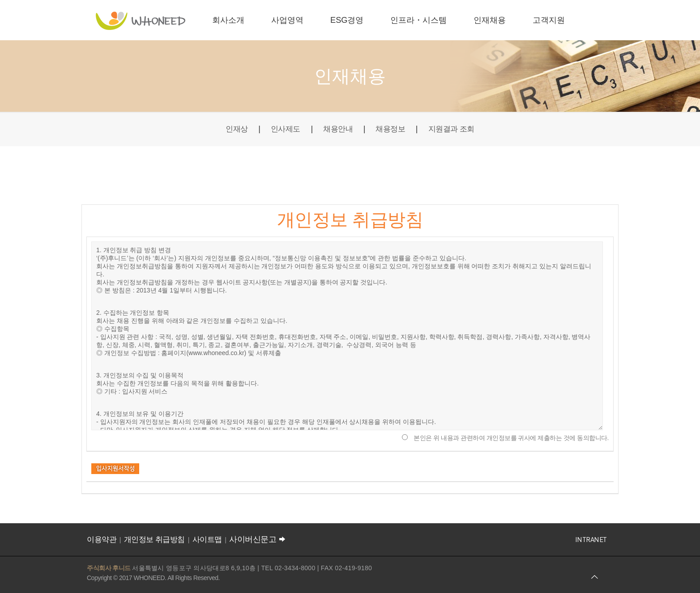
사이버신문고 (258, 539)
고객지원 (549, 20)
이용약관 (102, 540)
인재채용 (490, 20)
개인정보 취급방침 (154, 540)
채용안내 (337, 129)
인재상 (233, 129)
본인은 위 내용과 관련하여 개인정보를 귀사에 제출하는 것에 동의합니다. (511, 438)
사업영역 (287, 20)
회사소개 (228, 20)
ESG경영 (347, 20)
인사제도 (283, 129)
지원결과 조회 (455, 129)
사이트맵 (207, 540)
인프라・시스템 (418, 20)
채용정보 (392, 129)
